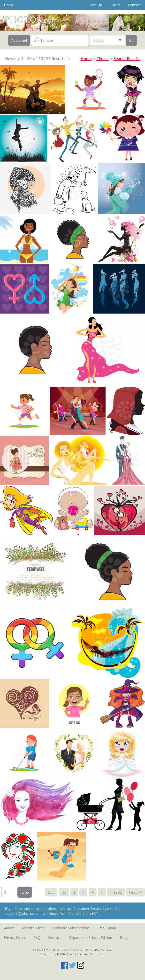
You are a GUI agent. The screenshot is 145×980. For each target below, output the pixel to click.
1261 (118, 892)
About (9, 928)
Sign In (115, 5)
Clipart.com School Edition (91, 938)
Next (133, 892)
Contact (135, 5)
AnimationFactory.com (92, 954)
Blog (124, 938)
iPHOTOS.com (65, 954)
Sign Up (96, 5)
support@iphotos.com (23, 913)
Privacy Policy (15, 938)
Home (9, 5)
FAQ (37, 938)
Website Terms (33, 928)
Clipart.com (47, 954)
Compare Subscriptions (71, 928)
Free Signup (107, 928)
